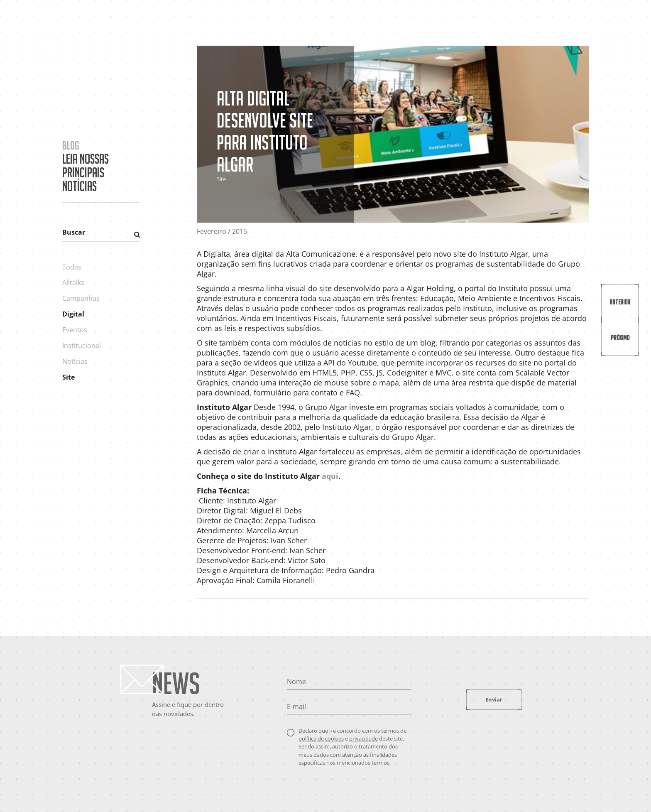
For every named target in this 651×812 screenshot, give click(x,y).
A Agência (446, 22)
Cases (482, 22)
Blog (555, 22)
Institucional (82, 346)
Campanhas (81, 298)
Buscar (74, 232)
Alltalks (73, 282)
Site (69, 377)
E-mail (296, 707)
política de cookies (321, 738)
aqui (330, 476)
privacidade (363, 738)
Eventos (75, 330)
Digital (73, 314)
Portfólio (519, 22)
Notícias (75, 361)
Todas (72, 267)
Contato (588, 22)
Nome (296, 682)
